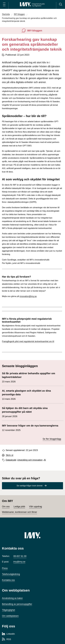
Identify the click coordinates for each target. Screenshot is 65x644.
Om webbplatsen (10, 616)
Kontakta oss (8, 580)
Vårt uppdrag (35, 507)
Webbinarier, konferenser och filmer (20, 512)
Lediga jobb (19, 507)
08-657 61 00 (20, 556)
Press (5, 568)
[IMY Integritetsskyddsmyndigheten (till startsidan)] (32, 4)
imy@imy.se (19, 562)
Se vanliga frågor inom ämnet (30, 486)
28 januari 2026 (32, 412)
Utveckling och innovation (30, 460)
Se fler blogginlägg (52, 439)
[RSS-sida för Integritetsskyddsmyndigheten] (6, 639)
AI (45, 460)
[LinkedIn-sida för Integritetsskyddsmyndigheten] (8, 634)
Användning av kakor (12, 598)
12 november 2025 (30, 428)
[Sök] (61, 4)
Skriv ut (10, 455)
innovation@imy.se (28, 296)
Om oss (6, 507)
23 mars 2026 (32, 377)
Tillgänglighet (8, 610)
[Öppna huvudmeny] (4, 4)
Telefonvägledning (11, 574)
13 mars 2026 (32, 395)
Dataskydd (11, 460)
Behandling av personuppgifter (17, 604)
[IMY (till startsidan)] (32, 535)
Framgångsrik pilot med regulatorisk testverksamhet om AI (28, 341)
